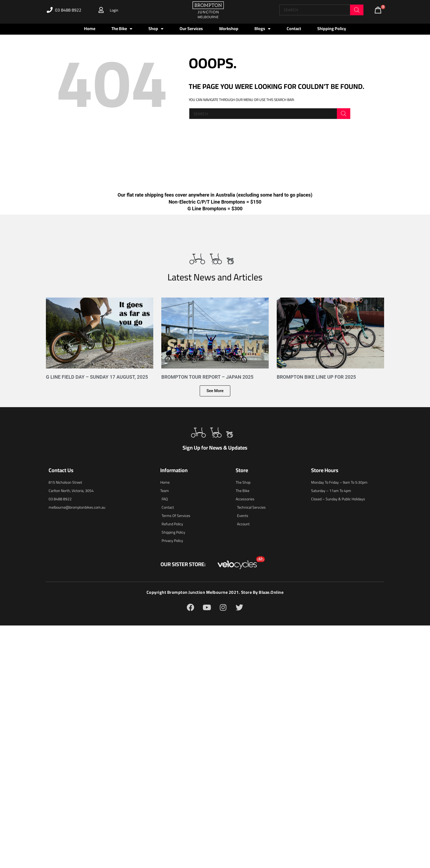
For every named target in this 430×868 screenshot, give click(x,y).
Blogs (263, 29)
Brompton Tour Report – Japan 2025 (207, 377)
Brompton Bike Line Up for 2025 (316, 377)
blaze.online (271, 592)
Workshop (229, 28)
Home (90, 28)
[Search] (357, 10)
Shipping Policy (332, 28)
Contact (294, 28)
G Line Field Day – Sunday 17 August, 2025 (97, 377)
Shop (156, 29)
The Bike (122, 29)
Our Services (191, 28)
